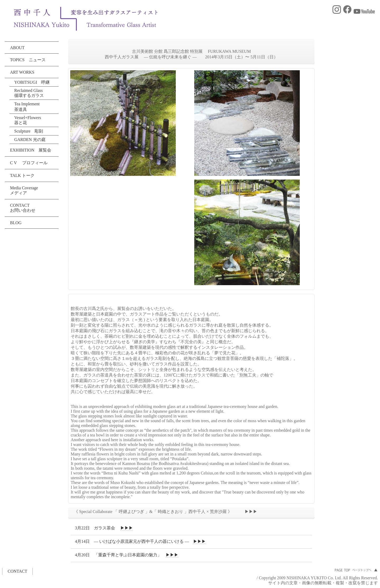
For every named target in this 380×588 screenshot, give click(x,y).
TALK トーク (22, 175)
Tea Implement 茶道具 (29, 107)
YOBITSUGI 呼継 (32, 82)
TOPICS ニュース (28, 60)
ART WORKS (22, 72)
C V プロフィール (29, 163)
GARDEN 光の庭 (30, 140)
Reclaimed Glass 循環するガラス (29, 93)
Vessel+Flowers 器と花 (28, 120)
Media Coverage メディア (24, 190)
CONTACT (17, 571)
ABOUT (17, 48)
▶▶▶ (127, 528)
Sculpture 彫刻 (29, 131)
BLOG (16, 223)
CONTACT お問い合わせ (23, 208)
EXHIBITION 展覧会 (31, 150)
